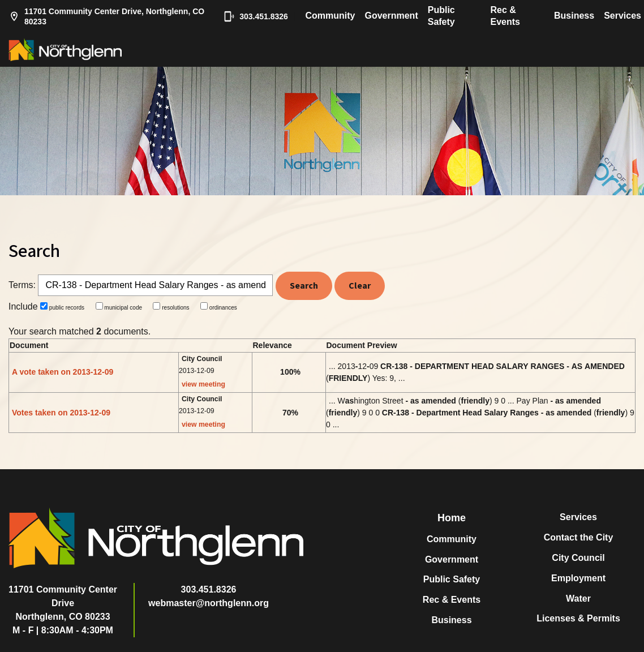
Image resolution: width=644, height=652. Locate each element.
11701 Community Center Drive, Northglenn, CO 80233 (106, 16)
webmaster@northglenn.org (209, 603)
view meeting (203, 384)
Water (578, 599)
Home (452, 518)
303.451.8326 (254, 16)
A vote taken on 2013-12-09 (63, 372)
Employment (578, 578)
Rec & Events (505, 16)
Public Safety (441, 16)
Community (330, 16)
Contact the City (579, 537)
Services (622, 16)
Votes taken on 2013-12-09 (61, 413)
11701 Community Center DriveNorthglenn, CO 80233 (63, 603)
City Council (578, 558)
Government (391, 16)
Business (574, 16)
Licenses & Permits (578, 618)
